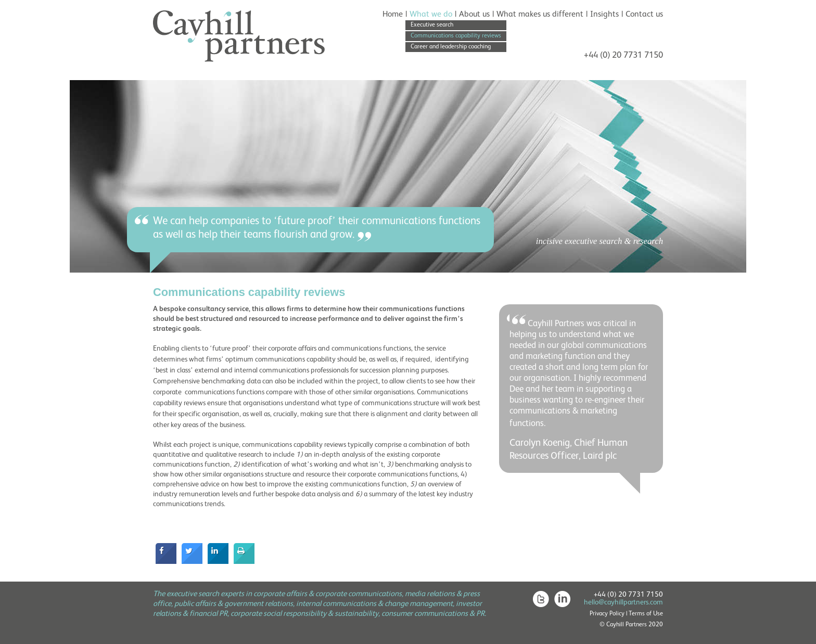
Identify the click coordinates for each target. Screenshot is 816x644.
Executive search (432, 25)
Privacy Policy (607, 614)
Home (393, 15)
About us (474, 15)
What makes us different (540, 15)
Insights (604, 15)
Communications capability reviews (456, 36)
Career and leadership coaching (451, 47)
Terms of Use (646, 614)
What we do (431, 15)
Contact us (644, 15)
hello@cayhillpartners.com (623, 602)
